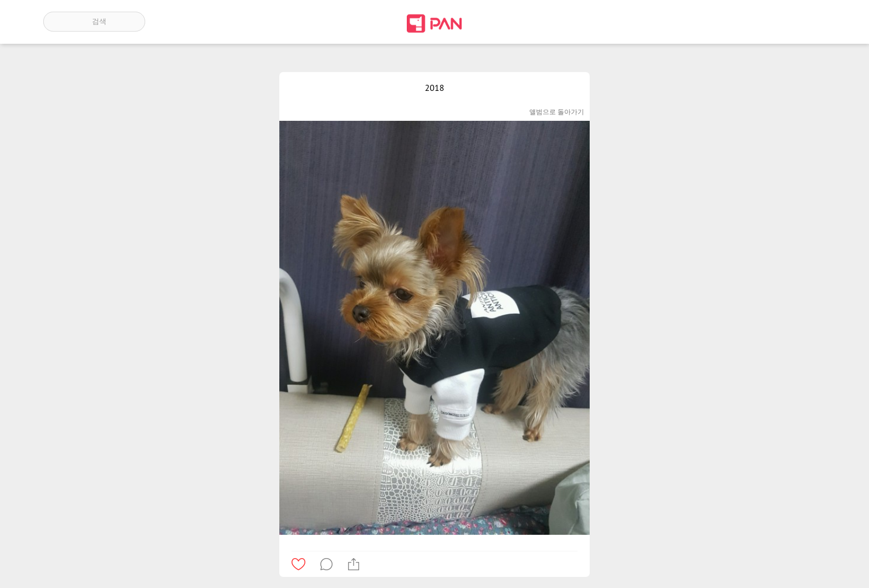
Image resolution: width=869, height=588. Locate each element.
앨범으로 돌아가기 (557, 112)
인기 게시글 (778, 22)
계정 (810, 22)
